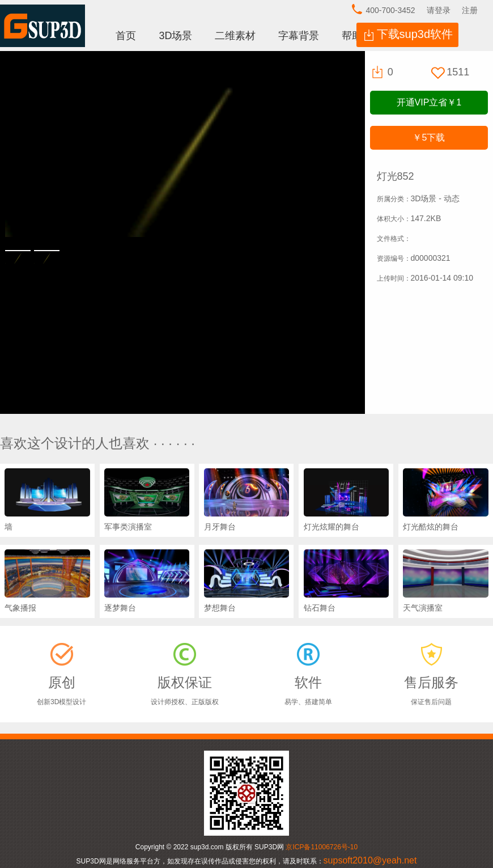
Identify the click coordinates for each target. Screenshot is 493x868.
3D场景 (175, 36)
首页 (126, 36)
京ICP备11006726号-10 (322, 847)
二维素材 (235, 36)
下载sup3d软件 (415, 34)
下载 (429, 137)
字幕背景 (299, 36)
